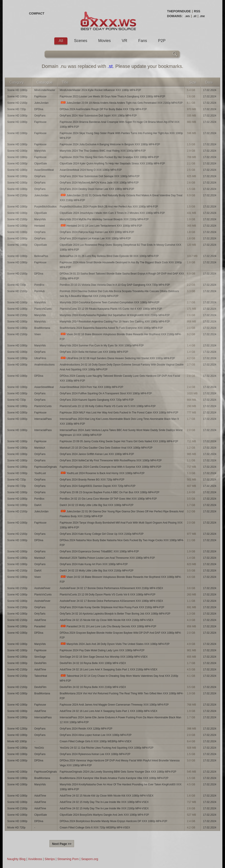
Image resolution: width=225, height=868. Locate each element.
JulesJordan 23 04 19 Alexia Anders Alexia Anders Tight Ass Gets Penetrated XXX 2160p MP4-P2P (121, 103)
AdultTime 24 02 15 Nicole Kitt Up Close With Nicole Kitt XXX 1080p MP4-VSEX (107, 796)
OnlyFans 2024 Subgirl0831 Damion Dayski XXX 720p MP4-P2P (98, 486)
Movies (104, 41)
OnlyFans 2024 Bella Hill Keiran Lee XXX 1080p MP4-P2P (94, 352)
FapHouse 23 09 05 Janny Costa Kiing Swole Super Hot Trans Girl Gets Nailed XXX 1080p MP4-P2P (119, 441)
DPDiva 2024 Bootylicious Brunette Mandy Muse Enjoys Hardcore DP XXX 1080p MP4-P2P (113, 821)
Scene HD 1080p (17, 90)
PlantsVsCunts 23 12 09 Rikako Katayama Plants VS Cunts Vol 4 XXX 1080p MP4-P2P (111, 309)
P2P (162, 41)
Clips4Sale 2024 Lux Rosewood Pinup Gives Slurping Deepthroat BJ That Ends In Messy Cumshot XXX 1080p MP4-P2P (121, 247)
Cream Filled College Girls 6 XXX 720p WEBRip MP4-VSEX (95, 828)
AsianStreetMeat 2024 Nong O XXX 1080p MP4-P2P (91, 170)
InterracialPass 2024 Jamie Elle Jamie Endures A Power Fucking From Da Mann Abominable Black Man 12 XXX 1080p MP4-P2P (121, 720)
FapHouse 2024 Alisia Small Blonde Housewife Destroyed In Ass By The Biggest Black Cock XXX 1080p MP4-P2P (121, 265)
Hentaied (40, 226)
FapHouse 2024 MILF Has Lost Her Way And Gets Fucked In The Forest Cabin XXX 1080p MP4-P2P (119, 413)
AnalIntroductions (44, 365)
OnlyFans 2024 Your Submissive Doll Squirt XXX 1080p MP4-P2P (98, 116)
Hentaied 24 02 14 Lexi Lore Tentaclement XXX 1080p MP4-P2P (101, 226)
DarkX (38, 505)
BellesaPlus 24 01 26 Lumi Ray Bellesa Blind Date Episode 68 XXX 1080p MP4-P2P (109, 256)
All (61, 41)
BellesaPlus (41, 256)
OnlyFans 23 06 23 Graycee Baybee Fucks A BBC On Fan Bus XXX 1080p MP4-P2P (110, 492)
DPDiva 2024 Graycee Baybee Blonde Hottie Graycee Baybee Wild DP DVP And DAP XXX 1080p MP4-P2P (121, 635)
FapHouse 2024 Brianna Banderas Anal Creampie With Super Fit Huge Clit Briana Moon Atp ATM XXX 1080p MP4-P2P (120, 124)
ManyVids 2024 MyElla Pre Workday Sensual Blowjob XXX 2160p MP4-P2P (104, 219)
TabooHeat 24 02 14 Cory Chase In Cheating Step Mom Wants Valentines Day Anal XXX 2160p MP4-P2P (119, 678)
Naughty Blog (16, 859)
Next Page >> (62, 844)
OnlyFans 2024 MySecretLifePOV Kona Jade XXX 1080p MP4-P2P (99, 183)
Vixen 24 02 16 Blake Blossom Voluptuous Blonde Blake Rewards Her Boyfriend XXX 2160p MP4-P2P (121, 337)
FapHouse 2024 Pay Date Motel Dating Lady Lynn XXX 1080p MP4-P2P (102, 650)
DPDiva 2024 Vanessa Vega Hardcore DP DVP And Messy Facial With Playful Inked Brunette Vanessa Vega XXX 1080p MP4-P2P (120, 763)
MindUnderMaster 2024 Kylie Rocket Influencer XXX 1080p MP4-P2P (100, 90)
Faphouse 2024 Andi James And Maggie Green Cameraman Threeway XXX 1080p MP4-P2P (114, 705)
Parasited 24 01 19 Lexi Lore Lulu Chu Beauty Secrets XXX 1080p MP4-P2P (108, 626)
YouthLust (40, 473)
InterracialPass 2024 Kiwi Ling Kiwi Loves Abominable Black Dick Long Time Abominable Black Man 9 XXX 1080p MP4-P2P (119, 421)
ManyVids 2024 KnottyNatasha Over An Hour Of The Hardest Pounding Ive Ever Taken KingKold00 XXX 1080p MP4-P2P (121, 787)
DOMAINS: (175, 16)
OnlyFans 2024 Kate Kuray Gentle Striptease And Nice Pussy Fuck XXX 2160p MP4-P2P (112, 607)
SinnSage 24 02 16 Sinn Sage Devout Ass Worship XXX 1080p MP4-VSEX (104, 657)
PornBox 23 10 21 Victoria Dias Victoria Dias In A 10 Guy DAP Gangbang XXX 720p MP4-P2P (115, 285)
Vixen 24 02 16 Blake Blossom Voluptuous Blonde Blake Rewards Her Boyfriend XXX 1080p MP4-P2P (121, 579)
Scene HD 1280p (17, 729)
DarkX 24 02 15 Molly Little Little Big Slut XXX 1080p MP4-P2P (97, 505)
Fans (143, 41)
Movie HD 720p (16, 828)
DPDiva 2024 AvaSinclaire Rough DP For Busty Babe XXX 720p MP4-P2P (103, 109)
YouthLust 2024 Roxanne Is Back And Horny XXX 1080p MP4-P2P (102, 473)
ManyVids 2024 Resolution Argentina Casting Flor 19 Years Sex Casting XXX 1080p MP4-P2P (115, 322)
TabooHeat (41, 676)
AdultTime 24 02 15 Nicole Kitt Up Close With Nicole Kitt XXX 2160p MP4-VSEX (107, 620)
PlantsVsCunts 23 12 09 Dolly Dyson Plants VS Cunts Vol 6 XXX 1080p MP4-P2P (108, 595)
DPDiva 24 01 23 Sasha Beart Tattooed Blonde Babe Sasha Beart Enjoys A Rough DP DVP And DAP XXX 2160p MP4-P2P (122, 276)
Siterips (50, 859)
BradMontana (42, 328)
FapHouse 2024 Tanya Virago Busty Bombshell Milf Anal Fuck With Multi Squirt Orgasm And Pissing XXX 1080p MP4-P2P (121, 525)
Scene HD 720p (17, 109)
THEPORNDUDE (179, 11)
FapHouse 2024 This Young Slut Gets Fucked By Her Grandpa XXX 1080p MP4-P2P (109, 157)
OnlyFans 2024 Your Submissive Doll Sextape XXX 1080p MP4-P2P (100, 176)
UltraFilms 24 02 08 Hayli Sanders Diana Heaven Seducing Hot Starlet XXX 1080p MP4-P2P (117, 358)
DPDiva (39, 109)
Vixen (38, 334)
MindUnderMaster (45, 90)
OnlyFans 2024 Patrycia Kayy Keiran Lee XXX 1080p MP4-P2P (97, 232)
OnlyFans (40, 116)
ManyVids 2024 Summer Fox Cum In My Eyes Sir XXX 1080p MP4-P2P (102, 346)
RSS (197, 11)
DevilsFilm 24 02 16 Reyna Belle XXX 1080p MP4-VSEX (93, 663)
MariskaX (40, 448)
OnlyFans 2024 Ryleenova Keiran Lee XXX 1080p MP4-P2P (95, 754)
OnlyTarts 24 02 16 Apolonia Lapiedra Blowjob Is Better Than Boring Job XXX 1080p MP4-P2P (115, 614)
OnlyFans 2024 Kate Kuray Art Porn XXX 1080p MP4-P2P (94, 564)
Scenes (81, 41)
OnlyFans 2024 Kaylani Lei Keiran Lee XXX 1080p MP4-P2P (95, 238)
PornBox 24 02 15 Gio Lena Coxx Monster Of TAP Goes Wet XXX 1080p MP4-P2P (108, 499)
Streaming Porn (68, 859)
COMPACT (37, 13)
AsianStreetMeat (44, 170)
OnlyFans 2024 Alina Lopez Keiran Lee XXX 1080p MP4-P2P (96, 735)
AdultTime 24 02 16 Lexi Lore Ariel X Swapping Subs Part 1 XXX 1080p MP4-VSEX (109, 711)
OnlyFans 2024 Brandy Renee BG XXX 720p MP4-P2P (92, 480)
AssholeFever (42, 588)
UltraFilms (40, 358)
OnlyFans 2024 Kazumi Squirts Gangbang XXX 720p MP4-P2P (97, 400)
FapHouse (40, 96)
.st (195, 16)
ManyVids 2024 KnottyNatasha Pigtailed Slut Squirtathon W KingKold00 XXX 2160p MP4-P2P (115, 315)
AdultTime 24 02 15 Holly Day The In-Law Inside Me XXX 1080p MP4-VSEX (104, 802)
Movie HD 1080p (17, 741)
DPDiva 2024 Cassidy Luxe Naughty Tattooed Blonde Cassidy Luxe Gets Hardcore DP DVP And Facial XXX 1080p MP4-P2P (120, 378)
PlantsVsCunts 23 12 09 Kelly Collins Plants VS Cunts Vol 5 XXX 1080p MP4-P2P (108, 406)
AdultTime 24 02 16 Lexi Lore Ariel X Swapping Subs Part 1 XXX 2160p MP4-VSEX (109, 670)
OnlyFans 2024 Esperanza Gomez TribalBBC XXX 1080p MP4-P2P (99, 551)
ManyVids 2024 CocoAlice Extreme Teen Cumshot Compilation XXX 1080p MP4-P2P (110, 302)
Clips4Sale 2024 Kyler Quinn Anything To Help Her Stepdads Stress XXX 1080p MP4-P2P (112, 164)
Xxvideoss (35, 859)
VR (124, 41)
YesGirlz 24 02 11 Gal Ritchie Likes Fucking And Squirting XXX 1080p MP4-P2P (107, 748)
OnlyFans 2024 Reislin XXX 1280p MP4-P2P (86, 729)
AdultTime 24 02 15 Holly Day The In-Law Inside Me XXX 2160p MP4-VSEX (104, 808)
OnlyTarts (40, 614)
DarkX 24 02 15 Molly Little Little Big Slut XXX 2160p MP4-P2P (97, 571)
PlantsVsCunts (43, 309)
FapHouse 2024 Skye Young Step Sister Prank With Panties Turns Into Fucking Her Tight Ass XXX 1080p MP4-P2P (121, 136)
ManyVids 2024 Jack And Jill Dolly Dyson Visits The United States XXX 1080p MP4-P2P (115, 644)
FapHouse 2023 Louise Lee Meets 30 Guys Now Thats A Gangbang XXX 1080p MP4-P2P (112, 96)
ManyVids (40, 151)
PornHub (39, 291)
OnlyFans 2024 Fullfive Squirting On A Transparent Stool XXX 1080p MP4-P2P (106, 393)
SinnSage (40, 657)
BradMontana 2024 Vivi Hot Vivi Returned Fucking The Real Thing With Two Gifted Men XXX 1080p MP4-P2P (122, 696)
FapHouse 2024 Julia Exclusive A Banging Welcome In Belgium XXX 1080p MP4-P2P (110, 144)
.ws (187, 16)
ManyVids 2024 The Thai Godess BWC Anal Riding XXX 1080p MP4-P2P (103, 151)
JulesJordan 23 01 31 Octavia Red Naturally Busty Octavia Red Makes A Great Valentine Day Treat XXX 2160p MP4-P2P (121, 198)
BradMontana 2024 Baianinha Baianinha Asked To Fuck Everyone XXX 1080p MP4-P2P (111, 328)
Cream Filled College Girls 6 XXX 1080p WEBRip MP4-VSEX (96, 741)
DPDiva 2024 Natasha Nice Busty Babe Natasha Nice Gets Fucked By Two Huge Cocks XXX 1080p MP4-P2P (122, 543)
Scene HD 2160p (17, 103)
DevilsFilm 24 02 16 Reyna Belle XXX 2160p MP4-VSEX (93, 687)
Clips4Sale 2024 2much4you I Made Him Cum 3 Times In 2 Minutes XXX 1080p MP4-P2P (112, 213)
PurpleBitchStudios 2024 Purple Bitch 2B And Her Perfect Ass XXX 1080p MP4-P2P (109, 207)
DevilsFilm (40, 663)
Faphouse (40, 705)
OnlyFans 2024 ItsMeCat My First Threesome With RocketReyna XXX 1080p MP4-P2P (111, 460)
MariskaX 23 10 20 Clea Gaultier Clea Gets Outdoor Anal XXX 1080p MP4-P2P (106, 448)
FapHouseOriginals (46, 467)
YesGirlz (39, 748)
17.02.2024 (210, 90)
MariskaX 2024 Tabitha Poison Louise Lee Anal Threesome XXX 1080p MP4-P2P (107, 558)
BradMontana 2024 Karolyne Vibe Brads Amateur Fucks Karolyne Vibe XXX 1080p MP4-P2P (114, 778)
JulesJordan (41, 103)
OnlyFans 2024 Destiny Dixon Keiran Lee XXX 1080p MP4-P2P (97, 189)
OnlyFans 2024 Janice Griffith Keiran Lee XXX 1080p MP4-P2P (97, 454)
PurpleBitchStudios (45, 207)
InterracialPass (43, 419)
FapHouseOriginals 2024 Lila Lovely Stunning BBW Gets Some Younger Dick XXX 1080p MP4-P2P (118, 772)
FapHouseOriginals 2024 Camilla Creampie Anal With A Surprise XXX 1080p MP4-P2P (111, 467)
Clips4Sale (41, 164)
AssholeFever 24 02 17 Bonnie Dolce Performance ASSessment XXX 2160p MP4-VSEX (111, 588)
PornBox (39, 285)
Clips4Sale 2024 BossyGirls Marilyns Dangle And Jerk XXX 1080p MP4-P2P (104, 815)
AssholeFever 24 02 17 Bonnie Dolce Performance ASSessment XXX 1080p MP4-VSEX (111, 601)
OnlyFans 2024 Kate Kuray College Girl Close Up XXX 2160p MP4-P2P (102, 534)
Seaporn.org (90, 859)
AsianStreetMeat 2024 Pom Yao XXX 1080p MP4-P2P (92, 387)
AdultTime (40, 620)
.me (202, 16)
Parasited (40, 626)
